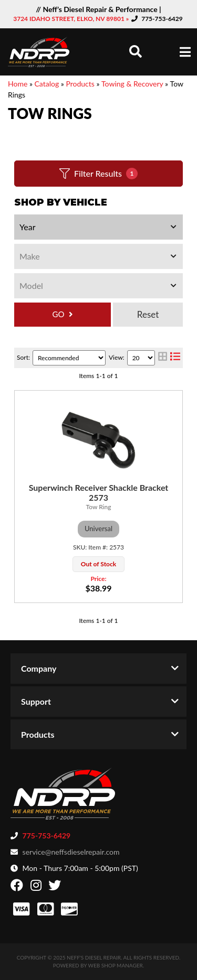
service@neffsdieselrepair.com (71, 852)
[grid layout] (163, 358)
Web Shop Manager (116, 965)
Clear (148, 315)
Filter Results (98, 174)
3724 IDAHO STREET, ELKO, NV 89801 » (72, 19)
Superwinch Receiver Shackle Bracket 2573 (99, 492)
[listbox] (98, 227)
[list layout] (175, 358)
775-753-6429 (162, 19)
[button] (136, 51)
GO (59, 314)
